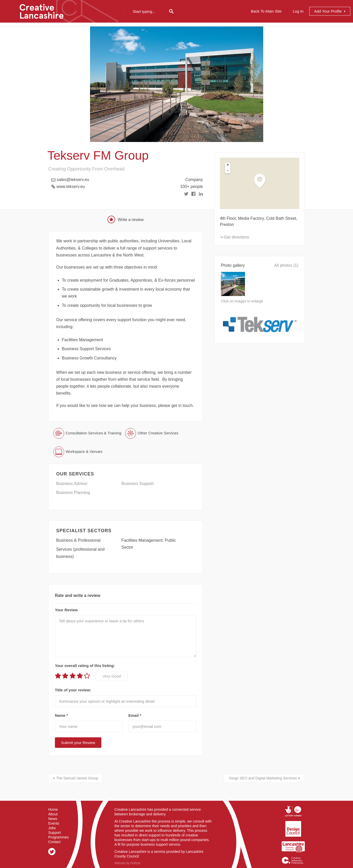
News (53, 819)
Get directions (237, 237)
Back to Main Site (266, 11)
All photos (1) (286, 265)
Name (61, 715)
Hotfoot (135, 863)
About (53, 814)
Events (54, 823)
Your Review (66, 610)
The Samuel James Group (77, 778)
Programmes (58, 837)
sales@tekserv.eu (73, 180)
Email (135, 715)
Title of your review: (73, 690)
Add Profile (328, 11)
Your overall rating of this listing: (85, 666)
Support (55, 833)
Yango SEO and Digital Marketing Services (263, 778)
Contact (54, 842)
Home (53, 809)
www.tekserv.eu (71, 187)
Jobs (52, 828)
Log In (298, 11)
